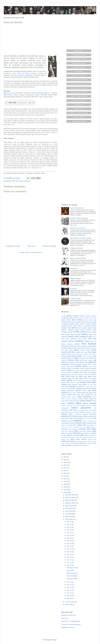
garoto (68, 362)
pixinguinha (81, 418)
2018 (65, 465)
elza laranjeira (84, 354)
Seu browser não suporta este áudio (20, 103)
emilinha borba (66, 356)
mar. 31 (69, 522)
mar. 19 (69, 554)
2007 (65, 490)
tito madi (74, 435)
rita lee (73, 423)
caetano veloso (74, 337)
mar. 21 (69, 549)
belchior (70, 332)
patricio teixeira (84, 416)
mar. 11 (69, 590)
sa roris (83, 427)
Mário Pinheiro (8, 95)
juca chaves (77, 380)
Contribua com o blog (79, 121)
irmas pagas (76, 370)
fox (66, 360)
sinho (76, 431)
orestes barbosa (80, 412)
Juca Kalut (14, 75)
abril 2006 (68, 517)
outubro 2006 (69, 500)
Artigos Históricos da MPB (79, 59)
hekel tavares (70, 366)
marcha (78, 390)
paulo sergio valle (71, 418)
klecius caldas (66, 382)
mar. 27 (69, 533)
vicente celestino (81, 439)
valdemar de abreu (92, 437)
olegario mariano (69, 412)
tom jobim (80, 435)
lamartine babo (85, 382)
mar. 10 (69, 593)
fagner (76, 358)
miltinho (74, 397)
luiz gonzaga (70, 386)
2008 (65, 487)
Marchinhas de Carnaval (78, 228)
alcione (86, 320)
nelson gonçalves (81, 408)
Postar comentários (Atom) (33, 252)
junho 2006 (69, 511)
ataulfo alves (92, 328)
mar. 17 (69, 560)
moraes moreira (83, 399)
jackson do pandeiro (72, 372)
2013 (65, 473)
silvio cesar (65, 431)
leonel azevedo (73, 385)
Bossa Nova (79, 71)
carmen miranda (68, 341)
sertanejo (82, 429)
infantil (69, 370)
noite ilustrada (81, 410)
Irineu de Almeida (17, 93)
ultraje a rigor (79, 437)
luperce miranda (66, 389)
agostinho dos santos (90, 318)
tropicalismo (72, 437)
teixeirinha (76, 433)
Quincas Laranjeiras (26, 75)
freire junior (84, 360)
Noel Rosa (73, 288)
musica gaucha (85, 401)
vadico (84, 437)
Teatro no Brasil (79, 117)
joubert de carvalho (90, 378)
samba (88, 427)
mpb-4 (67, 401)
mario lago (89, 393)
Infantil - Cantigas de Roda (79, 96)
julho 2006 (69, 508)
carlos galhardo (71, 339)
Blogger (54, 640)
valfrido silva (65, 439)
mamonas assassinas (89, 389)
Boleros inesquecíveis (77, 208)
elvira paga (76, 354)
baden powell (80, 330)
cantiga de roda (86, 337)
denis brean (93, 348)
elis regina (92, 352)
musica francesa (74, 401)
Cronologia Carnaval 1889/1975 (79, 88)
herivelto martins (81, 366)
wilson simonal (88, 443)
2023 (65, 460)
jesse (90, 374)
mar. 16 (69, 563)
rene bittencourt (66, 423)
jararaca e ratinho (83, 374)
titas (69, 435)
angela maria (74, 324)
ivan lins (92, 370)
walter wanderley (66, 443)
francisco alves (73, 360)
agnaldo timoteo (78, 318)
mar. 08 (69, 598)
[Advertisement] (31, 39)
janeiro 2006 (69, 604)
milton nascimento (84, 397)
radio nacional (89, 418)
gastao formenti (75, 362)
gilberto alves (84, 362)
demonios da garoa (83, 348)
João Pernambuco (72, 573)
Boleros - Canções (79, 67)
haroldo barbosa (76, 364)
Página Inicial (79, 51)
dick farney (69, 350)
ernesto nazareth (87, 356)
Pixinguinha (19, 77)
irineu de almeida (25, 181)
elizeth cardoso (66, 354)
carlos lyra (92, 339)
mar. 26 (69, 535)
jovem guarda (67, 380)
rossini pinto (72, 425)
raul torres (70, 421)
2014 (65, 471)
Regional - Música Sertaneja (79, 113)
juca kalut (85, 380)
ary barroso (73, 328)
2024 (65, 457)
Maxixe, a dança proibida (78, 258)
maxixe (63, 397)
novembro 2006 (70, 497)
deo (62, 350)
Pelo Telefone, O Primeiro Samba (80, 238)
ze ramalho (68, 445)
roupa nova (82, 425)
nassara (83, 405)
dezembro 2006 (70, 495)
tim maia (64, 435)
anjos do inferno (85, 324)
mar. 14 (69, 582)
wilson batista (79, 443)
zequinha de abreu (77, 445)
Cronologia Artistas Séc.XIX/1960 (79, 84)
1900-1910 (15, 181)
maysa (69, 397)
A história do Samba (76, 248)
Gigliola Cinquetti (75, 278)
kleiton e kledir (75, 382)
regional (78, 421)
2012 (65, 476)
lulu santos (93, 387)
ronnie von (64, 425)
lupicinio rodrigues (77, 389)
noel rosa (73, 410)
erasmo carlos (76, 356)
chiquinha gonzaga (67, 346)
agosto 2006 (69, 506)
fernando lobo (84, 358)
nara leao (76, 405)
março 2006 (69, 519)
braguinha (64, 337)
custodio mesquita (87, 346)
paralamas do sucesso (70, 416)
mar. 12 (69, 587)
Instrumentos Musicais (79, 101)
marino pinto (81, 393)
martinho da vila (91, 395)
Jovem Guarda (79, 105)
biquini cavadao (76, 335)
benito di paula (91, 332)
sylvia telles (82, 431)
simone (71, 431)
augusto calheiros (67, 330)
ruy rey (68, 427)
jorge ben (71, 378)
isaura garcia (85, 370)
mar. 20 (69, 552)
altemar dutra (85, 322)
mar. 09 (69, 596)
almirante (78, 322)
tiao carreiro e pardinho (89, 433)
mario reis (71, 395)
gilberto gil (92, 362)
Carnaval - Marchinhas (79, 76)
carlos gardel (82, 339)
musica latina (74, 403)
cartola (87, 341)
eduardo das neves (82, 352)
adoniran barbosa (85, 316)
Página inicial (31, 246)
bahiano (89, 330)
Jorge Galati (70, 570)
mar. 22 (69, 546)
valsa (72, 439)
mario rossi (80, 395)
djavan (77, 350)
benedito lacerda (80, 332)
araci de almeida (84, 326)
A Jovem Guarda (75, 299)
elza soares (93, 354)
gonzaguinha (65, 364)
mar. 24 (69, 541)
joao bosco (66, 376)
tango (94, 431)
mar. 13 (69, 585)
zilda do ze (86, 445)
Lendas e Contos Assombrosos (71, 624)
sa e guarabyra (75, 427)
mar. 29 (69, 527)
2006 (65, 492)
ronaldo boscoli (92, 423)
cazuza (77, 344)
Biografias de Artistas (79, 63)
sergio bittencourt (73, 429)
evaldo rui (70, 358)
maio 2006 (69, 514)
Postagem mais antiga (49, 246)
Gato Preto (65, 618)
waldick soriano (92, 441)
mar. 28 (69, 530)
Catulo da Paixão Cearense (27, 73)
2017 (65, 468)
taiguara (89, 431)
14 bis (63, 316)
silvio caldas (92, 429)
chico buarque (89, 344)
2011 (65, 479)
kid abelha (93, 380)
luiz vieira (87, 387)
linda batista (82, 385)
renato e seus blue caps (89, 421)
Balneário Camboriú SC (69, 615)
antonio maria (72, 326)
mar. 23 (69, 543)
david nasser (72, 348)
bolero (85, 334)
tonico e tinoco (89, 435)
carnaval (79, 341)
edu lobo (71, 352)
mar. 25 (69, 538)
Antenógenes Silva (72, 568)
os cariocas (77, 414)
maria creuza (72, 393)
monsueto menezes (71, 399)
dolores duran (85, 350)
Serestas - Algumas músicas (79, 218)
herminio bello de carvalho (70, 368)
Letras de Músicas (79, 109)
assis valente (83, 328)
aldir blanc (71, 322)
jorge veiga (79, 378)
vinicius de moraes (68, 441)
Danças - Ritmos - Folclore (79, 92)
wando (72, 443)
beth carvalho (66, 335)
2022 (65, 462)
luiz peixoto (80, 387)
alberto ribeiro (66, 320)
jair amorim (83, 372)
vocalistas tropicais (82, 441)
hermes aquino (92, 366)
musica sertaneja (89, 403)
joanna (94, 374)
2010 (65, 481)
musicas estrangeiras (67, 406)
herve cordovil (85, 368)
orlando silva (66, 414)
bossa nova (92, 335)
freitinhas (91, 360)
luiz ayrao (90, 385)
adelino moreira (72, 316)
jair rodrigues (92, 372)
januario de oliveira (72, 374)
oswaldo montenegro (89, 414)
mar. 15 (69, 565)
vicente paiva (92, 439)
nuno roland (89, 410)
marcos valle (87, 391)
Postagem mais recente (13, 246)
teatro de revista (67, 433)
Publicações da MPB (79, 55)
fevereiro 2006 (70, 602)
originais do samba (91, 412)
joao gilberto (88, 376)
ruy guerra (90, 425)
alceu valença (77, 320)
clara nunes (77, 346)
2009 (65, 484)
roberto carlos (81, 423)
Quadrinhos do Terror (68, 627)
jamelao (64, 374)
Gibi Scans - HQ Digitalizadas (70, 621)
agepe (71, 318)
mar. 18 (69, 557)
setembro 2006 (70, 503)
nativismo (89, 406)
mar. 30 (69, 524)
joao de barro (77, 376)
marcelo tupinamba (68, 391)
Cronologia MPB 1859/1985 (79, 80)
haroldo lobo (87, 364)
